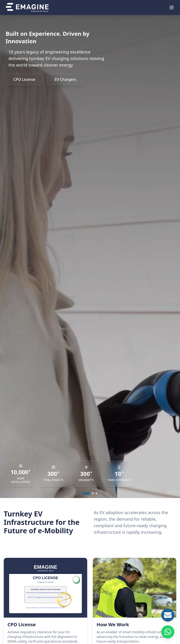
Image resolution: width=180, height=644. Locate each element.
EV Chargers (66, 79)
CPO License (24, 79)
